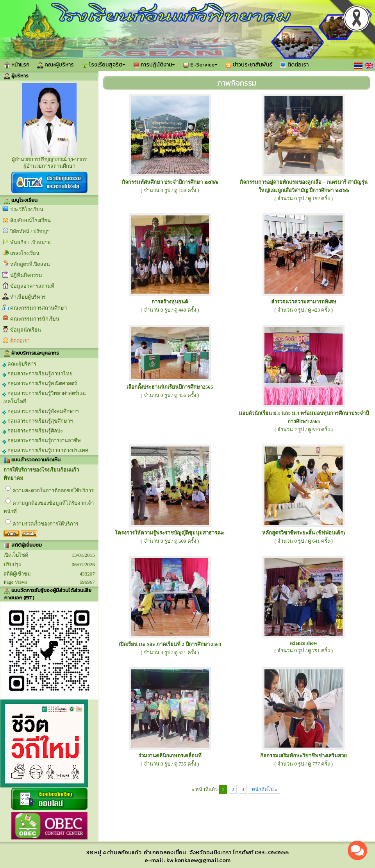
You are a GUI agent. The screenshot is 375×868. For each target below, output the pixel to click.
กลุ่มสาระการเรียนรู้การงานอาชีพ (42, 441)
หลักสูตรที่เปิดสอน (30, 264)
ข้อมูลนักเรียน (26, 330)
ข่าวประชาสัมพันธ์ (249, 65)
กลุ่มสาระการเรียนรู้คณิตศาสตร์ (40, 384)
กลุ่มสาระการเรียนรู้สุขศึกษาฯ (37, 421)
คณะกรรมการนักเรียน (35, 319)
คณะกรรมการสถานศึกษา (38, 308)
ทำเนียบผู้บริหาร (28, 297)
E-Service (200, 65)
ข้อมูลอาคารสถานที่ (32, 286)
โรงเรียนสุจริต (104, 65)
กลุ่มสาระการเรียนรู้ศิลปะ (33, 431)
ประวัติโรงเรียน (27, 209)
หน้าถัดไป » (264, 789)
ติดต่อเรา (294, 65)
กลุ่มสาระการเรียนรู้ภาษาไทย (37, 374)
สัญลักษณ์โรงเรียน (30, 220)
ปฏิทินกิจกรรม (26, 275)
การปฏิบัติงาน (154, 65)
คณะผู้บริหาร (55, 65)
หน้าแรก (17, 65)
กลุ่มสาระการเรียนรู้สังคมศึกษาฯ (40, 411)
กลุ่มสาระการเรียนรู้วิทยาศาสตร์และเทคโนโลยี (45, 397)
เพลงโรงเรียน (25, 253)
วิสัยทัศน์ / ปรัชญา (30, 231)
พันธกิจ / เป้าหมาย (30, 242)
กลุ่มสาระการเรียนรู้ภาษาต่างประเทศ (45, 450)
